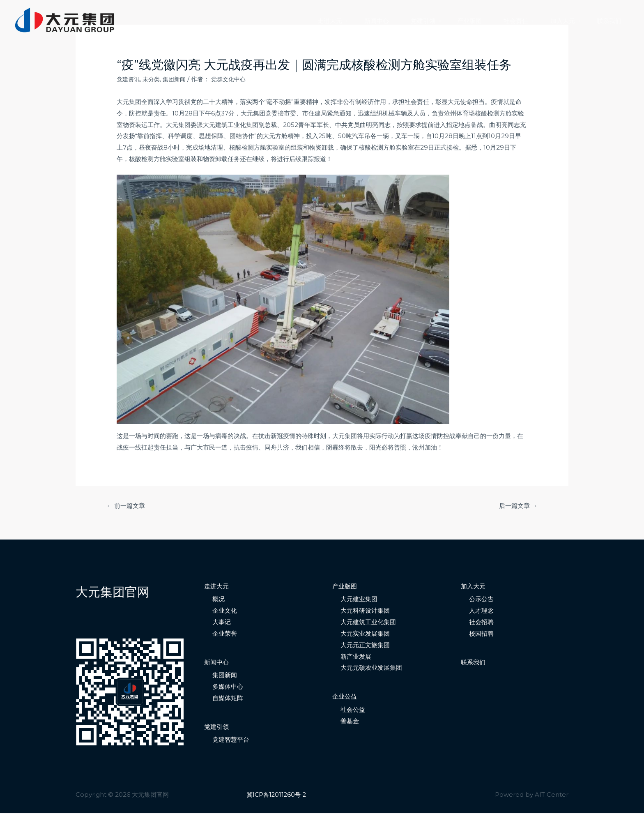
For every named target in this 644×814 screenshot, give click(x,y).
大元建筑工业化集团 (368, 623)
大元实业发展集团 (365, 634)
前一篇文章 (127, 506)
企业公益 (345, 697)
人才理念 (481, 611)
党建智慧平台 (231, 740)
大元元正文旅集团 (365, 645)
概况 (218, 600)
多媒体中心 (228, 687)
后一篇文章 (517, 506)
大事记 (222, 623)
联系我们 (611, 21)
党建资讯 (129, 79)
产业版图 (484, 21)
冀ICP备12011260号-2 (278, 795)
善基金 (350, 721)
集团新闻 (178, 79)
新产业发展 (356, 657)
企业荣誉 (225, 634)
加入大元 (569, 21)
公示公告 (481, 600)
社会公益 (353, 710)
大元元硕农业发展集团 (371, 668)
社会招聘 (481, 623)
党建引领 (442, 21)
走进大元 (356, 21)
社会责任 (526, 21)
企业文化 (225, 611)
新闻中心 (399, 21)
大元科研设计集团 (365, 611)
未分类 (153, 79)
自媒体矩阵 (228, 699)
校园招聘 (481, 634)
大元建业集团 (359, 600)
